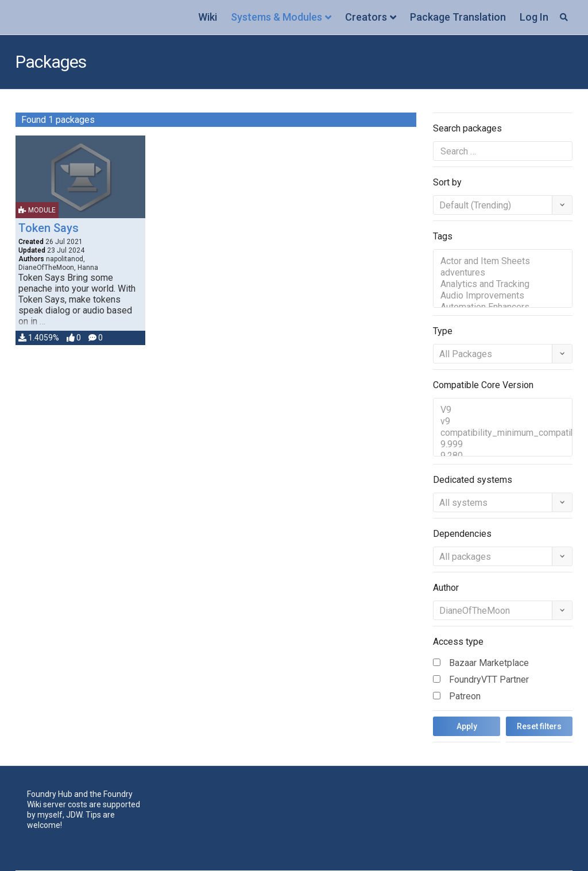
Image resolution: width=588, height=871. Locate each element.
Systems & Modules (276, 17)
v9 (503, 421)
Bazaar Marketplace (489, 663)
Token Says (49, 228)
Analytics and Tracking (503, 284)
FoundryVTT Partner (489, 680)
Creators (366, 17)
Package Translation (458, 17)
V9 (503, 410)
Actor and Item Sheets (503, 261)
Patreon (465, 696)
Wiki (208, 17)
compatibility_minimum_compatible (503, 433)
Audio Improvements (503, 296)
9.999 (503, 444)
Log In (534, 17)
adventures (503, 273)
